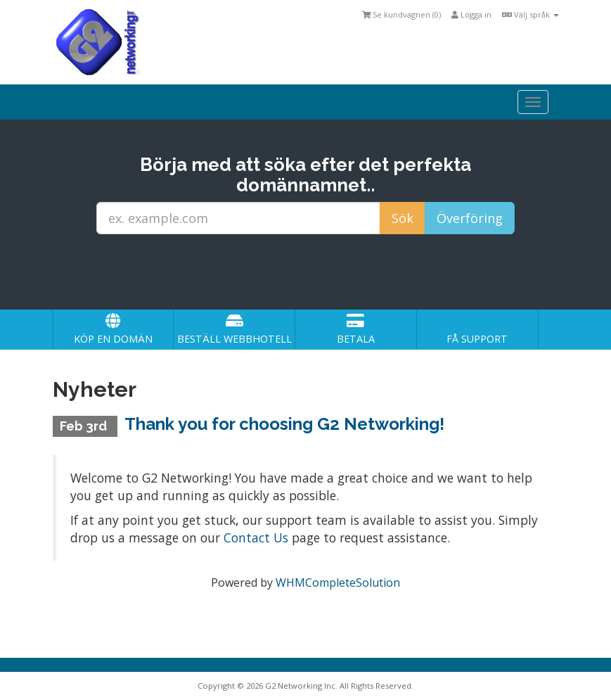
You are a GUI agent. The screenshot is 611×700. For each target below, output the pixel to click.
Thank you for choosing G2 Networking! (284, 424)
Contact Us (256, 537)
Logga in (471, 14)
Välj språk (530, 14)
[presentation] (319, 272)
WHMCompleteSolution (338, 583)
